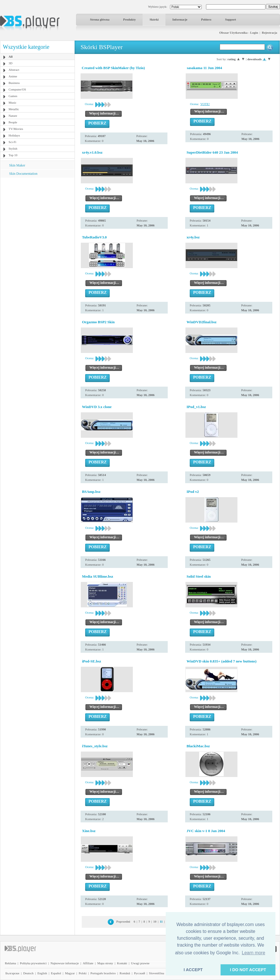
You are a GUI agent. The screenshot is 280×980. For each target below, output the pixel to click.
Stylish (13, 148)
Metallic (14, 109)
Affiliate (88, 963)
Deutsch (28, 973)
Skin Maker (17, 165)
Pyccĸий (140, 973)
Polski (83, 973)
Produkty (129, 19)
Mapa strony (105, 963)
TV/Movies (16, 129)
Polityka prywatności (33, 963)
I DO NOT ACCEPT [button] (248, 970)
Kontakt (122, 963)
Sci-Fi (12, 142)
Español (56, 973)
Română (125, 973)
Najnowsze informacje (65, 963)
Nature (13, 116)
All (11, 57)
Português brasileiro (103, 973)
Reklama (10, 963)
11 (161, 921)
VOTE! (205, 104)
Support (231, 19)
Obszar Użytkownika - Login (239, 33)
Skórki (154, 19)
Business (14, 83)
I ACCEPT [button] (193, 970)
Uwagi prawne (140, 963)
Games (13, 96)
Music (13, 103)
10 (155, 921)
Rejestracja (269, 33)
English (42, 973)
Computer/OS (17, 89)
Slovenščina (156, 973)
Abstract (14, 70)
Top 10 (13, 155)
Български (12, 973)
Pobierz (206, 19)
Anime (13, 76)
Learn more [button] (253, 953)
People (13, 122)
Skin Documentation (23, 174)
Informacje (180, 19)
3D (10, 63)
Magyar (70, 973)
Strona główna (100, 19)
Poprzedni (123, 921)
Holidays (14, 135)
